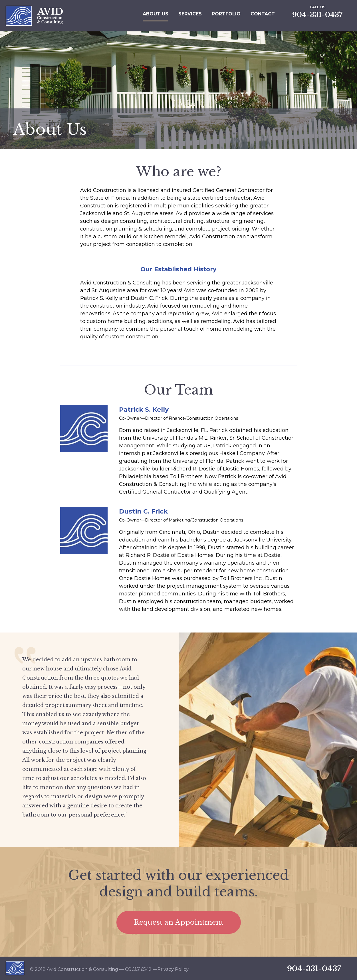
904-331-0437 (317, 15)
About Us (156, 14)
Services (190, 14)
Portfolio (226, 14)
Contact (263, 14)
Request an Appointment (179, 922)
